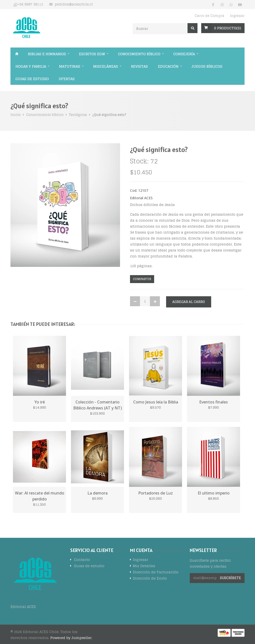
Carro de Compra (210, 16)
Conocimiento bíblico (139, 54)
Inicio (17, 54)
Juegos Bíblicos (207, 66)
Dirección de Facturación (156, 572)
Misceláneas (106, 66)
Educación (168, 66)
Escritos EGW (92, 54)
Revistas (139, 66)
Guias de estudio (32, 79)
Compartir (142, 279)
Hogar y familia (31, 66)
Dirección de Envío (150, 579)
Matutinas (70, 66)
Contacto (82, 560)
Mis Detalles (144, 566)
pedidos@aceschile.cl (74, 4)
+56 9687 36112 (31, 4)
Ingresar (237, 16)
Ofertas (67, 79)
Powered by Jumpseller (71, 638)
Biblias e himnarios (47, 54)
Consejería (184, 54)
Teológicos (78, 115)
